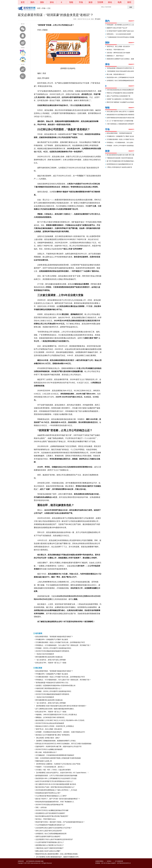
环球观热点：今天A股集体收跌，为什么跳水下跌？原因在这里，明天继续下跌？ (63, 645)
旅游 (91, 2)
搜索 (131, 7)
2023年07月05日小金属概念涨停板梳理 (49, 749)
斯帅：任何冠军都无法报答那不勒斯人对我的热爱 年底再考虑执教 (58, 758)
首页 (23, 2)
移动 (110, 2)
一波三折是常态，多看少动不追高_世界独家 (51, 660)
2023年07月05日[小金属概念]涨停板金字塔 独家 (52, 810)
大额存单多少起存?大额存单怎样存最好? (49, 848)
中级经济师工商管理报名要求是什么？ (49, 688)
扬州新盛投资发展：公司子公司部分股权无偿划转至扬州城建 (56, 776)
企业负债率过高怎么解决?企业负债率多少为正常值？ (54, 828)
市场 (81, 2)
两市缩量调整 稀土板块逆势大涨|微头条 (49, 657)
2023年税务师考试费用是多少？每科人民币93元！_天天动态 (56, 790)
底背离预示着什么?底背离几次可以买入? (49, 845)
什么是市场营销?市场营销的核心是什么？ (50, 842)
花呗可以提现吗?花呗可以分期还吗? (48, 836)
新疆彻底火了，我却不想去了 (115, 56)
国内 (32, 2)
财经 (129, 2)
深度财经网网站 (99, 861)
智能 (71, 2)
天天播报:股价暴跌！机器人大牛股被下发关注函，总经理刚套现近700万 (60, 642)
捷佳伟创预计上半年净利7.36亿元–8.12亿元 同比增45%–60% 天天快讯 (60, 720)
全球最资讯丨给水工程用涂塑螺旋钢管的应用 (51, 834)
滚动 (52, 2)
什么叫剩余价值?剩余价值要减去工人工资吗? (51, 796)
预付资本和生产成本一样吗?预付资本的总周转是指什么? (55, 787)
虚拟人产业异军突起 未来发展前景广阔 (118, 96)
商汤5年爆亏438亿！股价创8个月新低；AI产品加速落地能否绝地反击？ (60, 822)
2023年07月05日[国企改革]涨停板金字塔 (49, 805)
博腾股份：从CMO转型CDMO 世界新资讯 (50, 717)
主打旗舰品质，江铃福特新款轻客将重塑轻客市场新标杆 (55, 755)
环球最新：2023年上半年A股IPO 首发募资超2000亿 (53, 648)
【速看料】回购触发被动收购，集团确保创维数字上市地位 (56, 741)
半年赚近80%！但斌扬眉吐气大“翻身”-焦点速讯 (52, 639)
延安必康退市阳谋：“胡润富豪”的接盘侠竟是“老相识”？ (54, 637)
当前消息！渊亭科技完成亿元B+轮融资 (118, 53)
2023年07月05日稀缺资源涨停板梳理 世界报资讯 (52, 651)
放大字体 (23, 69)
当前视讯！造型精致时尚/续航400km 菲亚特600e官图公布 (55, 686)
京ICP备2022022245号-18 (124, 863)
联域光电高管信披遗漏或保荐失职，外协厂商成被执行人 (55, 802)
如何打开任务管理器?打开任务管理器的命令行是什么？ (54, 781)
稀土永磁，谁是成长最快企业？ (46, 752)
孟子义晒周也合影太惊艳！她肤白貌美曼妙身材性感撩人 (55, 709)
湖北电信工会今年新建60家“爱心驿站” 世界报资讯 (52, 735)
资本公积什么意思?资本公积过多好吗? (49, 831)
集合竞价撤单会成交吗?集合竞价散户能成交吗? (52, 816)
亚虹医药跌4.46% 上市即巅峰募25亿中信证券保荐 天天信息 (56, 778)
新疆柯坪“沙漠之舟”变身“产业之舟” (117, 28)
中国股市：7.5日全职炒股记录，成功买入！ (50, 767)
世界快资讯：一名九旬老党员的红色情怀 (119, 34)
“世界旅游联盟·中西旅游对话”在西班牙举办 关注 (52, 683)
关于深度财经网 (119, 861)
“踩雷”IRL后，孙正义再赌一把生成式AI (49, 729)
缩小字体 (23, 76)
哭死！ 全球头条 (41, 807)
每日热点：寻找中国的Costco (46, 819)
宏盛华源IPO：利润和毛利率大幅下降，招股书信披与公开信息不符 (58, 746)
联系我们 (109, 861)
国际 (42, 2)
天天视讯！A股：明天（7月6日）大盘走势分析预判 (53, 770)
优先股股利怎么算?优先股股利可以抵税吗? (50, 813)
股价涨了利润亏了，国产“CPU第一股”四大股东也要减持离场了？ (58, 799)
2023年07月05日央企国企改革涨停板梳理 (50, 723)
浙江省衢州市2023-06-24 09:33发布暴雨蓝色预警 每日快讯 (56, 784)
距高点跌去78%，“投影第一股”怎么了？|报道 (51, 663)
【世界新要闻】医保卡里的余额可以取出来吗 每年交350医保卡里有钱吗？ (61, 706)
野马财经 (98, 19)
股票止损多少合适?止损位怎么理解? (48, 851)
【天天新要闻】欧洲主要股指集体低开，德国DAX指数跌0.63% (57, 857)
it (61, 2)
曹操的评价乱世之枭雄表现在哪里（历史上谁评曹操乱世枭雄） (57, 854)
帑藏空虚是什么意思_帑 (44, 761)
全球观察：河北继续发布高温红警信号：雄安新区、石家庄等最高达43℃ (60, 732)
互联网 (100, 2)
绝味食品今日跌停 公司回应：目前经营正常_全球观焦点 (55, 726)
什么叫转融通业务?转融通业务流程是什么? (50, 825)
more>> (131, 21)
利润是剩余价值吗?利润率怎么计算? (48, 793)
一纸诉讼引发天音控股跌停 (45, 654)
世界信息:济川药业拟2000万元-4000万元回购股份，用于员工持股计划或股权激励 (63, 744)
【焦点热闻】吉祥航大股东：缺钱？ (48, 738)
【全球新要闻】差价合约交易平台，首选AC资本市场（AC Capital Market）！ (62, 773)
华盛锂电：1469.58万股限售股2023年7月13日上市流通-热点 (56, 715)
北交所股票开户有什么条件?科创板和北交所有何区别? (54, 839)
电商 (120, 2)
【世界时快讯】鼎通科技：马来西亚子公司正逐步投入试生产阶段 (58, 764)
